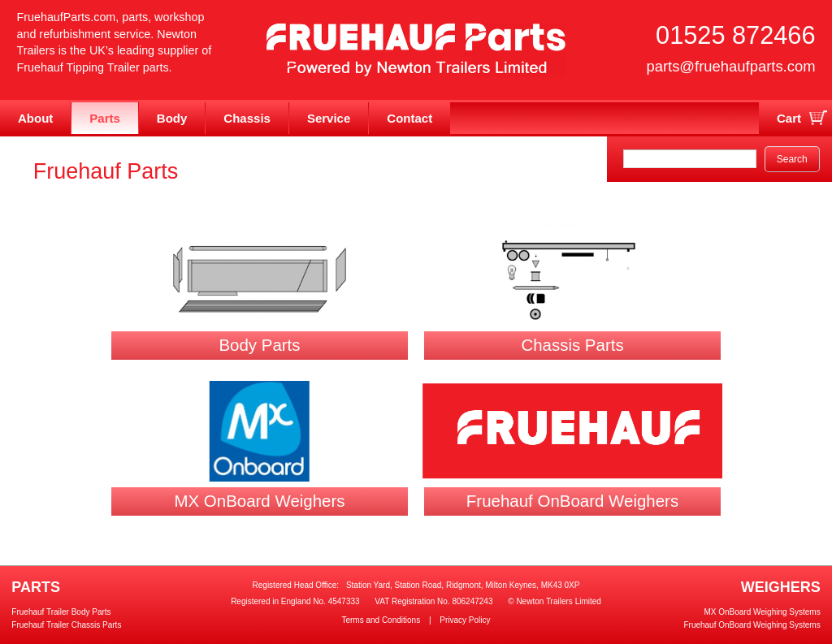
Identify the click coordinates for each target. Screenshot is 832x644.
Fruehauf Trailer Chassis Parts (66, 625)
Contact (409, 118)
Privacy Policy (465, 620)
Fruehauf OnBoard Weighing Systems (752, 625)
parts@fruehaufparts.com (730, 66)
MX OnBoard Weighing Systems (762, 612)
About (35, 118)
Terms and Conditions (381, 620)
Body (172, 118)
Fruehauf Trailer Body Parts (61, 612)
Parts (105, 118)
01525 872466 (735, 35)
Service (329, 118)
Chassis (247, 118)
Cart (789, 118)
